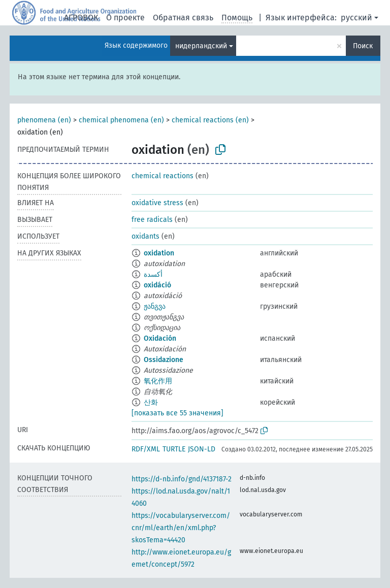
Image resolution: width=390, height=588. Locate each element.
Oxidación (160, 338)
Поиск (363, 46)
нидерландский (201, 46)
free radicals (152, 220)
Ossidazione (164, 360)
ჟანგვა (155, 306)
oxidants (145, 236)
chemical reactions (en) (210, 120)
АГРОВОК (81, 18)
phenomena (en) (44, 120)
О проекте (125, 18)
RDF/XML (146, 449)
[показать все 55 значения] (177, 413)
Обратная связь (183, 18)
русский (356, 18)
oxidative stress (157, 203)
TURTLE (174, 449)
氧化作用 (158, 381)
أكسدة (153, 274)
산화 (151, 402)
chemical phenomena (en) (121, 120)
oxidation (159, 253)
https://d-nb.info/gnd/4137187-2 (182, 479)
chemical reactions (162, 176)
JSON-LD (202, 449)
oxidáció (157, 285)
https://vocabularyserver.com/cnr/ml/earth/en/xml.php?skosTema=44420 (181, 528)
